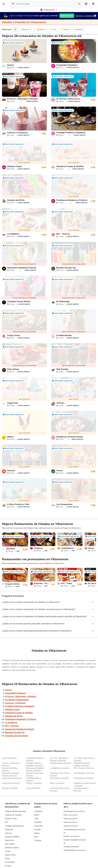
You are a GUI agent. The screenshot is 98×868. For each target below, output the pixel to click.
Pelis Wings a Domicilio (59, 778)
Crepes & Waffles (12, 837)
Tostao (8, 851)
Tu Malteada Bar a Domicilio (33, 779)
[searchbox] (46, 4)
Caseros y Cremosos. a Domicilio (11, 764)
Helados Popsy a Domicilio (61, 763)
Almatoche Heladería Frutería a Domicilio (11, 774)
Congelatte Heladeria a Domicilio (35, 759)
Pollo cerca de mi (71, 815)
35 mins (65, 29)
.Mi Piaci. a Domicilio (34, 783)
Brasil (37, 815)
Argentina (38, 811)
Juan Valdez (10, 844)
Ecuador (38, 830)
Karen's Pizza (10, 855)
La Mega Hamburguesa (14, 826)
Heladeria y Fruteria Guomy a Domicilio (85, 784)
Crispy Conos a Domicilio (12, 778)
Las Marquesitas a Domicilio (81, 790)
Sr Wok (8, 866)
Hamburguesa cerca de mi (74, 811)
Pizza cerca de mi (70, 819)
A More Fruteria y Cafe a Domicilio (60, 790)
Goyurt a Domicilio (9, 758)
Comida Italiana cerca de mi (75, 850)
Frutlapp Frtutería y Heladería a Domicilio (35, 764)
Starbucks (9, 830)
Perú (36, 837)
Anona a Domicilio (33, 788)
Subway (8, 833)
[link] (24, 54)
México (37, 833)
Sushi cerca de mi (71, 826)
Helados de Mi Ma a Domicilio (10, 769)
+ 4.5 (53, 29)
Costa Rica (39, 826)
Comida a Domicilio (71, 847)
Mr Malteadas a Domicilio (84, 773)
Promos (41, 29)
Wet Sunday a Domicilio (84, 778)
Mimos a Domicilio (57, 783)
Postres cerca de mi (72, 836)
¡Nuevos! (79, 29)
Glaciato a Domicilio (10, 788)
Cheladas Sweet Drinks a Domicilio (60, 774)
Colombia (38, 822)
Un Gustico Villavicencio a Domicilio (84, 759)
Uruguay (38, 840)
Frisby (7, 859)
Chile (36, 819)
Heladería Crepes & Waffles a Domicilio (82, 764)
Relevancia (27, 29)
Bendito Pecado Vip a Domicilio (35, 774)
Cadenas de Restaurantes (15, 811)
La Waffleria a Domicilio (60, 768)
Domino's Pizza (11, 819)
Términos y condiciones (85, 16)
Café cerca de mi (70, 822)
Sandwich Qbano (12, 848)
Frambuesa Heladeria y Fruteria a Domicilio (35, 769)
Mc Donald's (10, 862)
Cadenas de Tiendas (13, 815)
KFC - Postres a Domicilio (84, 768)
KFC (7, 822)
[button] (49, 10)
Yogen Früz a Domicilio (11, 783)
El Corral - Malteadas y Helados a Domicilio (59, 759)
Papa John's (10, 840)
